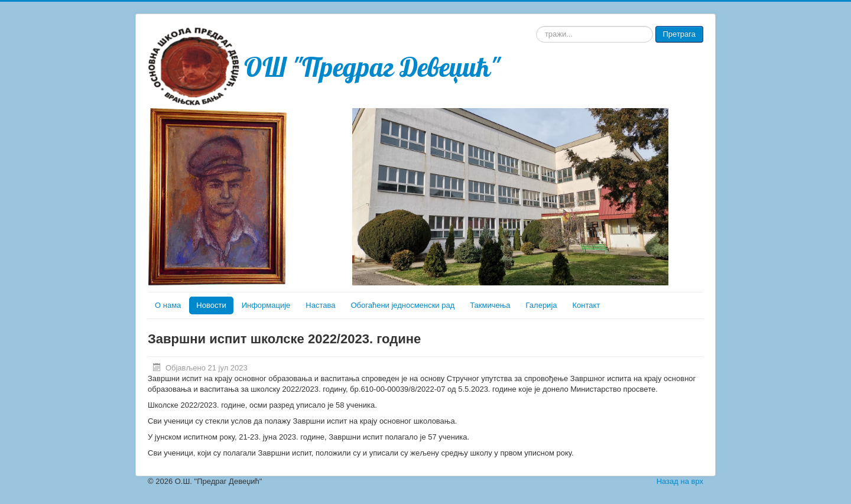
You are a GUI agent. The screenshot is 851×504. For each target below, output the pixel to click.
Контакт (587, 305)
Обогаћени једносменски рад (402, 305)
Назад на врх (680, 481)
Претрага (679, 34)
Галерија (542, 305)
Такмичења (490, 305)
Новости (211, 305)
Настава (320, 305)
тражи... (536, 26)
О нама (168, 305)
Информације (266, 305)
